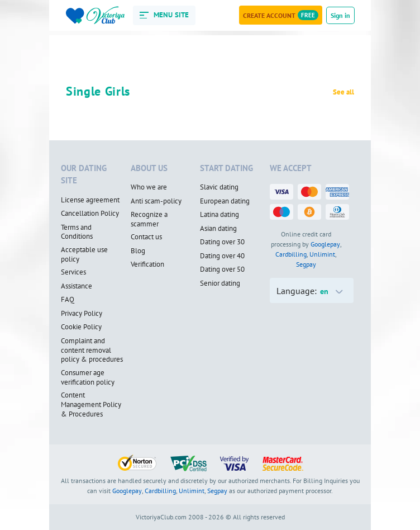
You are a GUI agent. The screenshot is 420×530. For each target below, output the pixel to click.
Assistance (77, 286)
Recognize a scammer (149, 219)
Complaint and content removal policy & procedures (92, 350)
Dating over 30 (222, 242)
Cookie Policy (81, 327)
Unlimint (322, 254)
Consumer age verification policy (88, 378)
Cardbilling (291, 254)
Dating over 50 (222, 269)
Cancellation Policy (90, 214)
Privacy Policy (82, 314)
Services (73, 272)
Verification (147, 264)
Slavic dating (219, 187)
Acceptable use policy (84, 255)
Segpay (306, 264)
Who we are (149, 187)
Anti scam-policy (156, 201)
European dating (225, 201)
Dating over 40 (222, 256)
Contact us (146, 237)
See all (343, 92)
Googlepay (325, 244)
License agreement (90, 200)
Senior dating (220, 283)
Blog (138, 251)
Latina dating (219, 215)
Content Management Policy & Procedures (91, 404)
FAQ (68, 300)
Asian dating (218, 229)
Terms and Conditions (77, 232)
